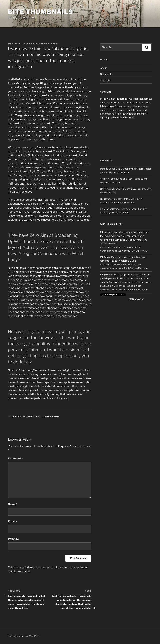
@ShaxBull (110, 275)
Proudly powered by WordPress (24, 636)
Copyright (105, 80)
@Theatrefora (108, 243)
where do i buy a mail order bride (36, 417)
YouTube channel (120, 102)
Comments (106, 74)
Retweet (134, 251)
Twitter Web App (112, 251)
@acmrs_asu (111, 232)
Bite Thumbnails (41, 12)
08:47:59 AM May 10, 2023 (117, 265)
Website (13, 539)
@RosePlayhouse (113, 257)
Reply (127, 251)
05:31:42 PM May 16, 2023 (117, 247)
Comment (15, 459)
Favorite (143, 251)
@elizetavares (136, 299)
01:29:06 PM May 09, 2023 (117, 286)
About (103, 68)
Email (12, 522)
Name (13, 504)
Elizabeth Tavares (46, 44)
